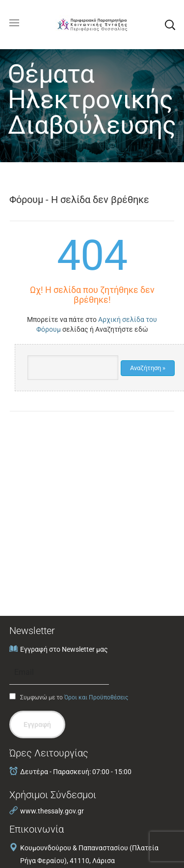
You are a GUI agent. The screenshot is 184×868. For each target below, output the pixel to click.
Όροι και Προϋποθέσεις (96, 697)
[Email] (59, 672)
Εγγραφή (37, 724)
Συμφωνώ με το (69, 697)
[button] (170, 25)
